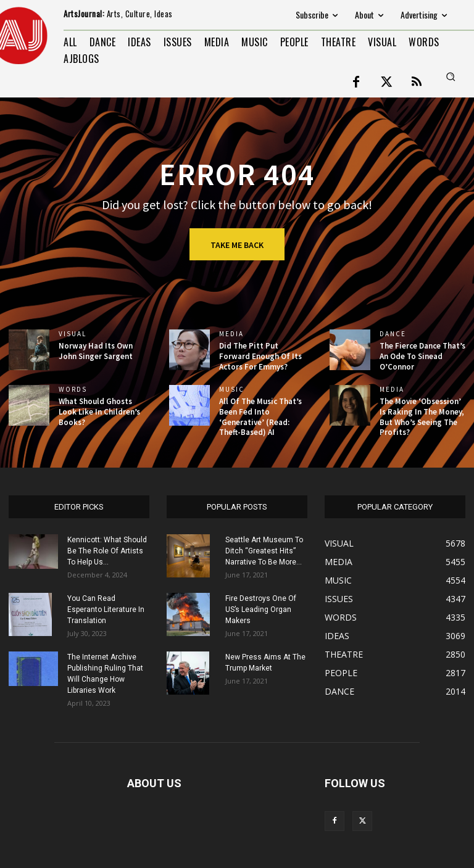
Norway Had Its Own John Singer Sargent (96, 351)
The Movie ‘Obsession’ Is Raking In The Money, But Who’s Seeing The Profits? (422, 417)
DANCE (393, 334)
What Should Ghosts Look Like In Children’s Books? (99, 412)
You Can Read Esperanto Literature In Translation (106, 610)
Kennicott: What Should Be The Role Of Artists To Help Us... (107, 551)
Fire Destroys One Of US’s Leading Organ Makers (261, 610)
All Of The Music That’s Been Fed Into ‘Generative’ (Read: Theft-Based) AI (260, 417)
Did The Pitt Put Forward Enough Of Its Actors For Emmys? (260, 356)
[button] (451, 76)
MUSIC (232, 390)
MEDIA (231, 334)
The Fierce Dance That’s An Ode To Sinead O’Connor (422, 356)
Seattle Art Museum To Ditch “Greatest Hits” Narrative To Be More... (264, 551)
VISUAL (73, 334)
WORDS (73, 390)
